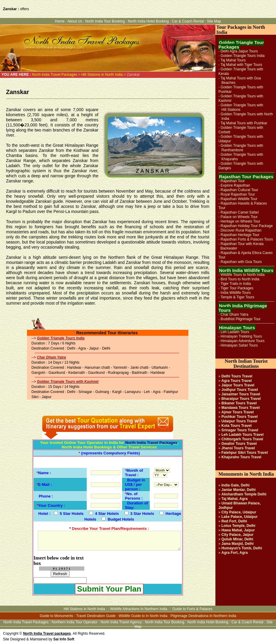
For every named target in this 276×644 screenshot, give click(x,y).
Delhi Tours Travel (237, 376)
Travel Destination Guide (96, 616)
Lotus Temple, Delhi (238, 526)
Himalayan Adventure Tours (243, 341)
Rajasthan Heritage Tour (240, 235)
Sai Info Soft (64, 639)
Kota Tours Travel (236, 426)
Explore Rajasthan (235, 185)
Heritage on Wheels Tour (240, 221)
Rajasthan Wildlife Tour (239, 199)
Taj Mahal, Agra (234, 499)
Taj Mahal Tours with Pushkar (244, 123)
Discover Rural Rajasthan (241, 230)
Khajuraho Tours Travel (241, 457)
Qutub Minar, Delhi (237, 539)
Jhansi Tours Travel (238, 448)
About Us (75, 21)
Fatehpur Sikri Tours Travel (245, 453)
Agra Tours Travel (237, 381)
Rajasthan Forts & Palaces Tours (247, 239)
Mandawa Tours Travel (241, 408)
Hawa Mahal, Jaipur (238, 530)
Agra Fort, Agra (235, 553)
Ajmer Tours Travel (238, 412)
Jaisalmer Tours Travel (241, 394)
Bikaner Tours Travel (239, 403)
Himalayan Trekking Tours (241, 336)
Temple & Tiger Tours (237, 297)
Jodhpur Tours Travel (240, 390)
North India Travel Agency (121, 622)
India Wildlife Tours (236, 293)
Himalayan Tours (237, 328)
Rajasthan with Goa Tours (241, 262)
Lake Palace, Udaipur (240, 517)
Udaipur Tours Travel (239, 421)
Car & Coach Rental (188, 21)
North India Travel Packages (55, 75)
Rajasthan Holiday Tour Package (247, 226)
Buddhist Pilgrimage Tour (240, 319)
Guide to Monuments (56, 616)
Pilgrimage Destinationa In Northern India (203, 616)
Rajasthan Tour (233, 181)
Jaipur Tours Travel (238, 385)
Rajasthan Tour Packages (246, 177)
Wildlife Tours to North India (243, 275)
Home (60, 21)
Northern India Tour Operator (75, 622)
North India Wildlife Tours (246, 270)
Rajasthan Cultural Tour (239, 190)
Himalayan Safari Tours (239, 345)
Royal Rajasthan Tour (238, 194)
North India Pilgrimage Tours (243, 308)
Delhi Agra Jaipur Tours (239, 51)
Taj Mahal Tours (233, 60)
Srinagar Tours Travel (240, 430)
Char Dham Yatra (234, 315)
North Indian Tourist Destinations (246, 364)
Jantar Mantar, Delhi (238, 490)
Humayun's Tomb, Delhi (242, 548)
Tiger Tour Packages (237, 288)
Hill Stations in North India (102, 75)
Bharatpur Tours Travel (241, 399)
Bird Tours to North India (240, 279)
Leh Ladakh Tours (235, 332)
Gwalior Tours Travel (239, 444)
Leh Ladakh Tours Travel (242, 435)
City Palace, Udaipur (239, 512)
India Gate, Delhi (235, 485)
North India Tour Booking (105, 21)
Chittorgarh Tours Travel (242, 439)
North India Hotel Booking (149, 21)
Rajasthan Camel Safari (240, 212)
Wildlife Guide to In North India (143, 616)
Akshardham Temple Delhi (244, 494)
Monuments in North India (246, 474)
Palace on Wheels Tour (239, 217)
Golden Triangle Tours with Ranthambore (241, 148)
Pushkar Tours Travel (240, 417)
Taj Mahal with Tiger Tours (241, 65)
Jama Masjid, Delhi (237, 544)
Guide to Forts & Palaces (192, 609)
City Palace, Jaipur (237, 535)
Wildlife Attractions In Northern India (139, 609)
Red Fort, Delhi (234, 521)
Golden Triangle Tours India (243, 56)
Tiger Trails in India (236, 284)
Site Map (214, 21)
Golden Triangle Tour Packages (241, 45)
